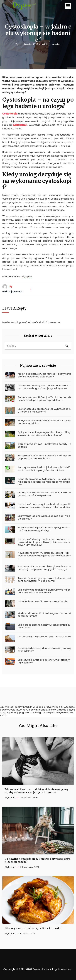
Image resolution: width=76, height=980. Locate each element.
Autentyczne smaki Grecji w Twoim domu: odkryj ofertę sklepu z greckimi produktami (44, 399)
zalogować (21, 322)
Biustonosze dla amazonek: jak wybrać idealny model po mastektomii (44, 410)
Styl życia (27, 277)
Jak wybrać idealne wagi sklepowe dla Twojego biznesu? (44, 517)
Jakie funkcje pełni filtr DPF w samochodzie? (43, 601)
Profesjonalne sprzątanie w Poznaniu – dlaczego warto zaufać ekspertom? (44, 494)
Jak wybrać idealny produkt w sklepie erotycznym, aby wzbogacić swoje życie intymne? (44, 387)
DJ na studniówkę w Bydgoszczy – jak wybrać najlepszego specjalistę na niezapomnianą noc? (44, 482)
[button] (68, 6)
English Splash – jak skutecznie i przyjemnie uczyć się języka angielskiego (44, 529)
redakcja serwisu (51, 44)
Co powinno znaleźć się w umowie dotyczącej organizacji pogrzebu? (37, 860)
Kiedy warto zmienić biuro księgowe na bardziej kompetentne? (44, 615)
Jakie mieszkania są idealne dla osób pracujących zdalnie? (44, 650)
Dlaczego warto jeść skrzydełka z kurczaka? (34, 928)
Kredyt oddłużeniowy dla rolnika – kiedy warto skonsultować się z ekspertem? (44, 375)
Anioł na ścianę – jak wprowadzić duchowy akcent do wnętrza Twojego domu (44, 579)
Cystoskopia (10, 114)
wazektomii (20, 125)
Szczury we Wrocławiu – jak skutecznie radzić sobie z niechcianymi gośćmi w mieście (44, 469)
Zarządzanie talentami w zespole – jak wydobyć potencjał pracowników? (44, 457)
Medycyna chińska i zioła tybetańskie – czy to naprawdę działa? (44, 422)
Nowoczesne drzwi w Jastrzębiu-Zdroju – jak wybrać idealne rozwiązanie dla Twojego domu (44, 556)
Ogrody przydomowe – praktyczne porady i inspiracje (44, 445)
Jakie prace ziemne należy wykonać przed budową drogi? (44, 626)
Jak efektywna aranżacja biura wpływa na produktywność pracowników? (44, 591)
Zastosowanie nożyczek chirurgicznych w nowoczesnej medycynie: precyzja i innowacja (44, 568)
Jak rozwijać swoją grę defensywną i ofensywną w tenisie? (44, 661)
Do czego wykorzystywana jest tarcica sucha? (44, 637)
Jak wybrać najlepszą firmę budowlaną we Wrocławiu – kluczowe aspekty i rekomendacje (44, 506)
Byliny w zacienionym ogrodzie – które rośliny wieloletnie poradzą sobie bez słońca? (44, 434)
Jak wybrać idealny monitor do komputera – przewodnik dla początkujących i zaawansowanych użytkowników (44, 542)
